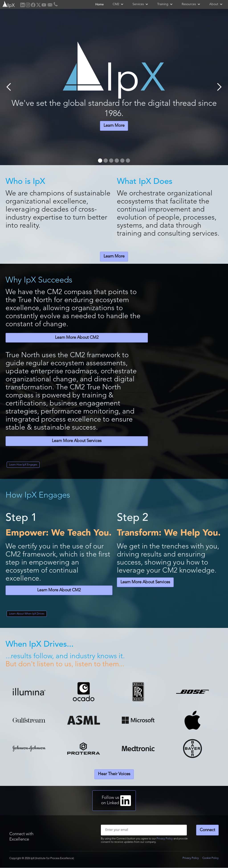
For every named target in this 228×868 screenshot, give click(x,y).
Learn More (114, 126)
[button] (118, 4)
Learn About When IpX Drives (27, 614)
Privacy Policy (165, 839)
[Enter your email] (144, 830)
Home (100, 4)
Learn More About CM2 (77, 338)
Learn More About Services (77, 441)
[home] (8, 4)
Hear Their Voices (114, 774)
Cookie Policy (211, 858)
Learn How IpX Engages (23, 465)
